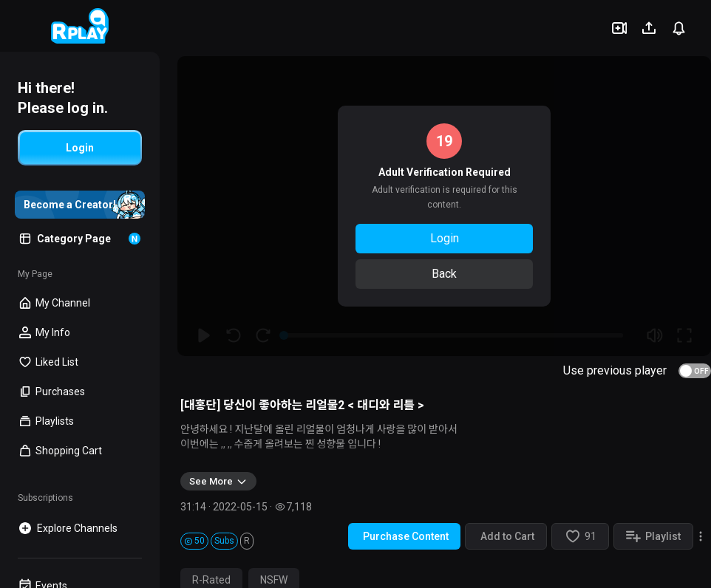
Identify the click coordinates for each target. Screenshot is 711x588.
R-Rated (211, 580)
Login (445, 238)
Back (444, 274)
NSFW (274, 580)
